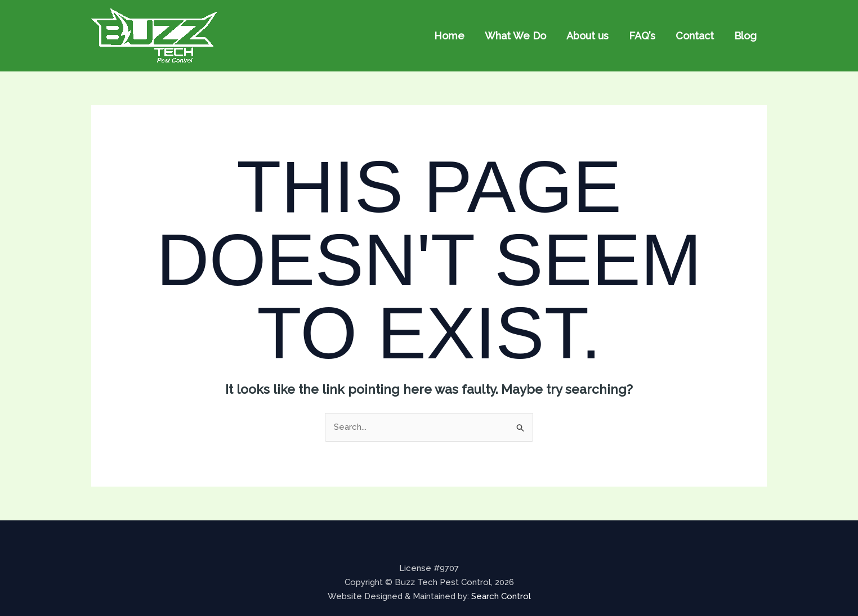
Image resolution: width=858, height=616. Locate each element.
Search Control (501, 596)
